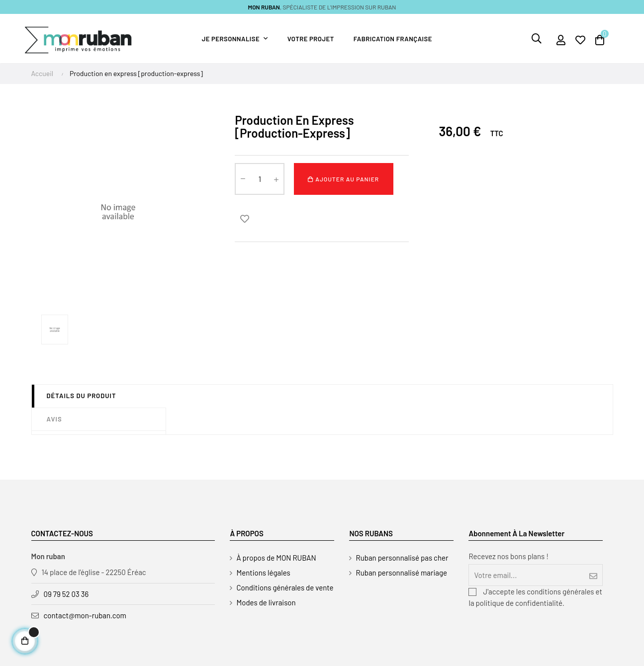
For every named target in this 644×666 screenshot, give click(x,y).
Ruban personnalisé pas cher (402, 558)
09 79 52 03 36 (66, 594)
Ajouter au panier (343, 179)
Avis (54, 419)
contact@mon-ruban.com (85, 615)
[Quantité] (260, 179)
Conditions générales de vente (285, 587)
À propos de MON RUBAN (276, 558)
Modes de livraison (266, 602)
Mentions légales (263, 573)
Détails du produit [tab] (82, 396)
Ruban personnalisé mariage (401, 573)
